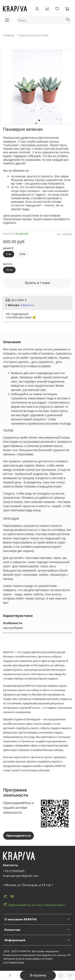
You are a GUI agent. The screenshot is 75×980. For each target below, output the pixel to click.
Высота (7, 264)
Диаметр (8, 248)
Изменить (27, 305)
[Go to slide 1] (33, 120)
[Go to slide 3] (39, 120)
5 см (9, 254)
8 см (23, 254)
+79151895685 (14, 871)
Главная (9, 35)
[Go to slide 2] (36, 120)
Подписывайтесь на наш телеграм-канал (34, 904)
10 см (9, 270)
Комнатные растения (34, 35)
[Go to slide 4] (42, 120)
